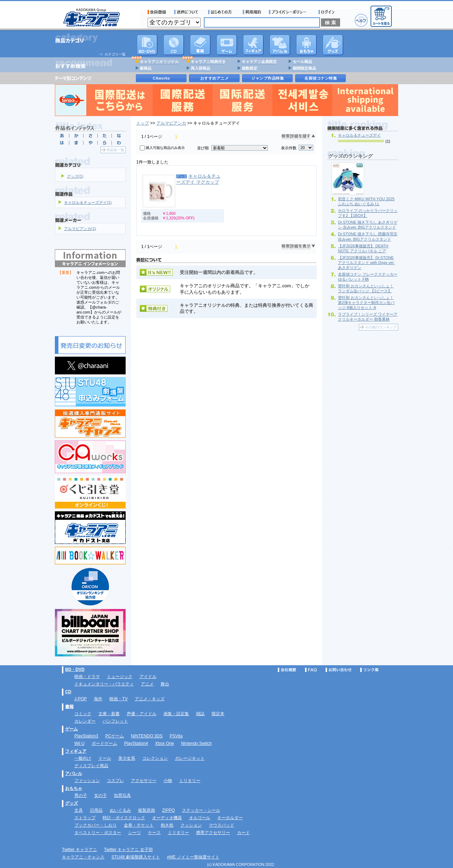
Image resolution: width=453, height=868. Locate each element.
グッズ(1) (75, 176)
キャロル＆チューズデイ (359, 135)
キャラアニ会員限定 (259, 62)
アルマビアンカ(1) (80, 229)
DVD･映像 (147, 45)
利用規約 (252, 12)
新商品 (146, 68)
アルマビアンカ (171, 123)
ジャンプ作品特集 (268, 78)
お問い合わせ (339, 670)
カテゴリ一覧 (115, 54)
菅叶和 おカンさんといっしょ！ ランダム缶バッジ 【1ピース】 (366, 288)
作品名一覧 (115, 150)
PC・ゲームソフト (227, 45)
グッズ (333, 45)
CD (174, 45)
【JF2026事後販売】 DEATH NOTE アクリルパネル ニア (363, 248)
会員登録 (157, 12)
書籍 (200, 45)
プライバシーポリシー (290, 12)
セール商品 (302, 62)
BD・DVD (75, 669)
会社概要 (287, 670)
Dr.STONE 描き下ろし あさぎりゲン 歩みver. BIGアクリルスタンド (368, 225)
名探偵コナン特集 (321, 78)
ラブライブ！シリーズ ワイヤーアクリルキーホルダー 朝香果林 (368, 317)
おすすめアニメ (215, 78)
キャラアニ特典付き (208, 62)
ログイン (328, 12)
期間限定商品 (304, 68)
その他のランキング (381, 327)
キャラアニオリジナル (159, 62)
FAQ (311, 670)
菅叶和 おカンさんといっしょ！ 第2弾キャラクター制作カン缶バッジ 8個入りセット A (366, 303)
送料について (187, 12)
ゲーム (71, 729)
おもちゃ (306, 45)
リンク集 (369, 670)
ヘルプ (361, 20)
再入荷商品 (200, 68)
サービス (222, 12)
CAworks (162, 78)
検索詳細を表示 (298, 246)
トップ (143, 123)
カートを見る (381, 16)
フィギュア (253, 45)
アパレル (280, 45)
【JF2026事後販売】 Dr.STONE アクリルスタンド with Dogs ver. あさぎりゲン (366, 263)
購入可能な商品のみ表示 (165, 148)
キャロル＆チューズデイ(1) (88, 202)
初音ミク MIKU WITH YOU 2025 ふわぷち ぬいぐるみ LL (366, 201)
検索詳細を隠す (298, 136)
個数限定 (250, 68)
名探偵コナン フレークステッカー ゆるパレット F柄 (368, 277)
